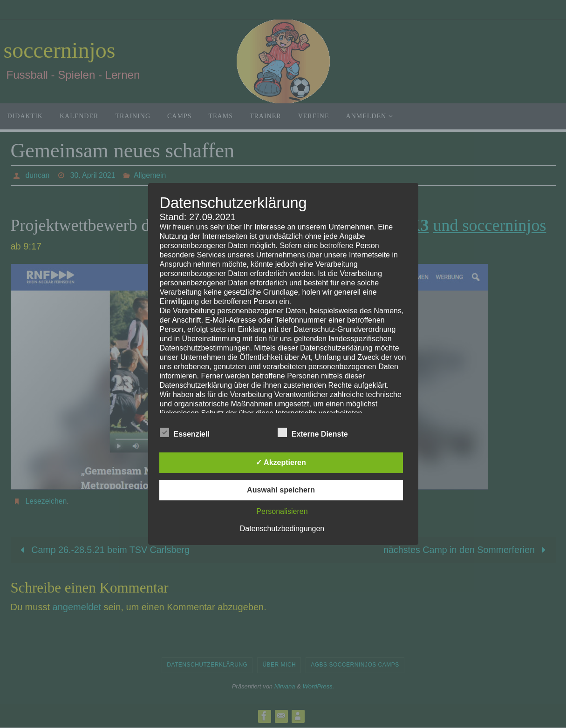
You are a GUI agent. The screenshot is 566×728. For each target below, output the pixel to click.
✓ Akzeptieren (281, 462)
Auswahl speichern (281, 490)
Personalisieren (282, 511)
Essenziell (185, 433)
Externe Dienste (313, 433)
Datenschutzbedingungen (282, 529)
